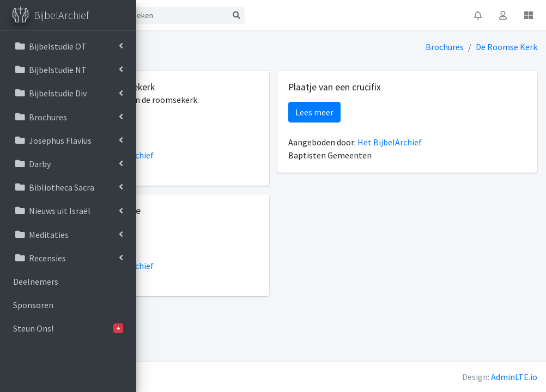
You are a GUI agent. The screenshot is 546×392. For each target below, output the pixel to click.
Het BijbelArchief (257, 168)
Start (184, 15)
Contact (227, 15)
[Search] (312, 16)
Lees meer (182, 138)
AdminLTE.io (514, 377)
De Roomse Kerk (507, 47)
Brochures (445, 47)
